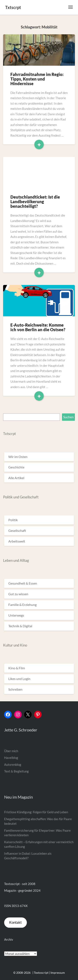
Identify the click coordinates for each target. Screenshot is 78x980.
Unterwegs (16, 615)
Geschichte (16, 467)
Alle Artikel (16, 478)
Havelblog (11, 758)
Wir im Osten (18, 457)
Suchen (68, 417)
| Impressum (57, 973)
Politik (13, 520)
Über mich (11, 751)
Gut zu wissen (18, 594)
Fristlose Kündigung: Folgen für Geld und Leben (36, 812)
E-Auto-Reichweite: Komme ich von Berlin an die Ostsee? (38, 327)
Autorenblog (13, 765)
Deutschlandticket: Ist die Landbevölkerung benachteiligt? (35, 201)
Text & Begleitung (16, 771)
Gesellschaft (17, 530)
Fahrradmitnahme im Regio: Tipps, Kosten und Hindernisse (37, 79)
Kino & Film (17, 668)
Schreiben (15, 689)
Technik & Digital (20, 626)
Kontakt (15, 922)
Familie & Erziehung (22, 605)
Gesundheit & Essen (23, 583)
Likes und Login (19, 679)
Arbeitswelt (17, 541)
